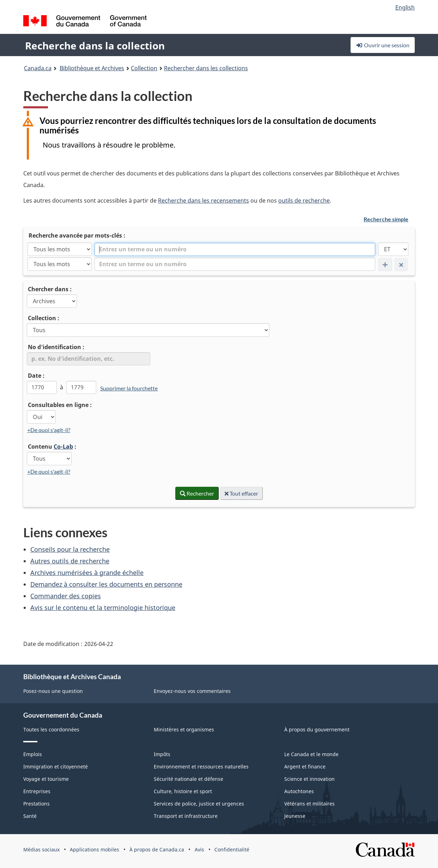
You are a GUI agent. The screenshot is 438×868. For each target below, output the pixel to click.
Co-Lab (63, 447)
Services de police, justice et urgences (199, 804)
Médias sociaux (41, 849)
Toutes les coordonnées (51, 729)
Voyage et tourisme (46, 779)
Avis (199, 849)
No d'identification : (56, 347)
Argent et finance (305, 767)
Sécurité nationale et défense (188, 779)
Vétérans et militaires (309, 804)
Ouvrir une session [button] (383, 45)
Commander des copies (66, 596)
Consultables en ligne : (60, 405)
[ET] (393, 249)
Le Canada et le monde (311, 754)
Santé (30, 816)
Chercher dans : (50, 289)
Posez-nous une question (53, 691)
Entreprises (37, 791)
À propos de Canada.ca (157, 849)
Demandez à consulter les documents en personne (106, 584)
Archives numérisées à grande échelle (87, 573)
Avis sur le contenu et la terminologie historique (103, 607)
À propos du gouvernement (317, 729)
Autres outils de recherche (70, 561)
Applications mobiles (95, 849)
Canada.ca (38, 68)
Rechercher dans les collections (206, 68)
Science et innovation (309, 779)
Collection (144, 68)
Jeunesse (295, 816)
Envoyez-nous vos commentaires (192, 691)
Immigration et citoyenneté (56, 767)
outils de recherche (304, 200)
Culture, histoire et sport (183, 791)
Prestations (36, 804)
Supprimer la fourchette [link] (129, 388)
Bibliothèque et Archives (92, 68)
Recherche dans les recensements (203, 200)
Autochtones (299, 791)
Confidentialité (232, 849)
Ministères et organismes (184, 729)
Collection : (44, 318)
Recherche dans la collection (95, 46)
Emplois (33, 754)
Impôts (162, 754)
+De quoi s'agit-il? (49, 430)
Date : (36, 376)
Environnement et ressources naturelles (201, 767)
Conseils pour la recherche (70, 549)
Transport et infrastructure (186, 816)
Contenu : (52, 447)
